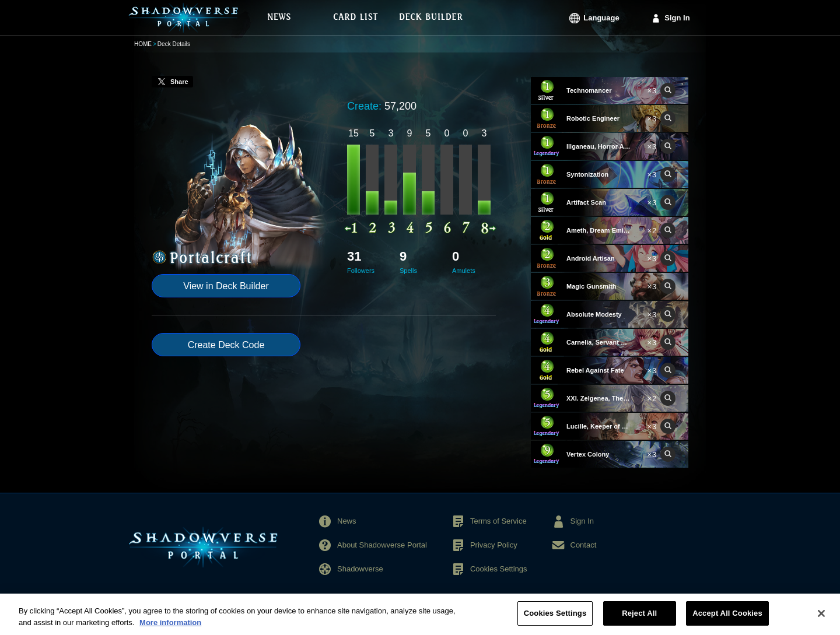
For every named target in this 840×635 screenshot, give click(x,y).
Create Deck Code (226, 345)
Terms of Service (498, 521)
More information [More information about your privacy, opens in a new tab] (170, 628)
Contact (584, 545)
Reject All (639, 620)
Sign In (677, 18)
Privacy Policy (494, 545)
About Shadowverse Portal (382, 545)
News (347, 521)
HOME (143, 44)
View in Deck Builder (226, 286)
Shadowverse (360, 569)
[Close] (821, 619)
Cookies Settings (499, 569)
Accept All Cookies (727, 620)
